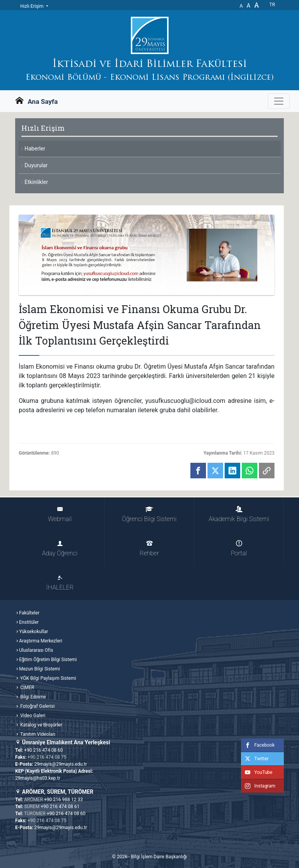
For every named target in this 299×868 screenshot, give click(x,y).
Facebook (258, 745)
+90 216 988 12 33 (63, 800)
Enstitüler (29, 622)
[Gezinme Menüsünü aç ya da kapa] (279, 101)
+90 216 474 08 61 (60, 807)
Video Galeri (32, 716)
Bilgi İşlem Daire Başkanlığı (159, 857)
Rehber (149, 549)
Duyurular (36, 165)
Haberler (35, 149)
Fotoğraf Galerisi (37, 706)
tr (272, 5)
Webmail (60, 514)
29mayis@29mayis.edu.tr (61, 764)
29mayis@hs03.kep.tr (38, 778)
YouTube (257, 772)
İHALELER (60, 583)
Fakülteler (29, 613)
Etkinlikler (36, 182)
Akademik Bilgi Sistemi (239, 514)
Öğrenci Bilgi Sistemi (149, 514)
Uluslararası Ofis (36, 650)
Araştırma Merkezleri (41, 641)
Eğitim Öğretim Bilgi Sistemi (48, 660)
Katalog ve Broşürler (41, 725)
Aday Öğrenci (60, 549)
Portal (239, 549)
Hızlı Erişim (33, 6)
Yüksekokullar (33, 632)
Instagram (258, 786)
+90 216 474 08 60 (44, 750)
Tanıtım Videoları (37, 734)
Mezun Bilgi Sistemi (40, 669)
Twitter (255, 759)
